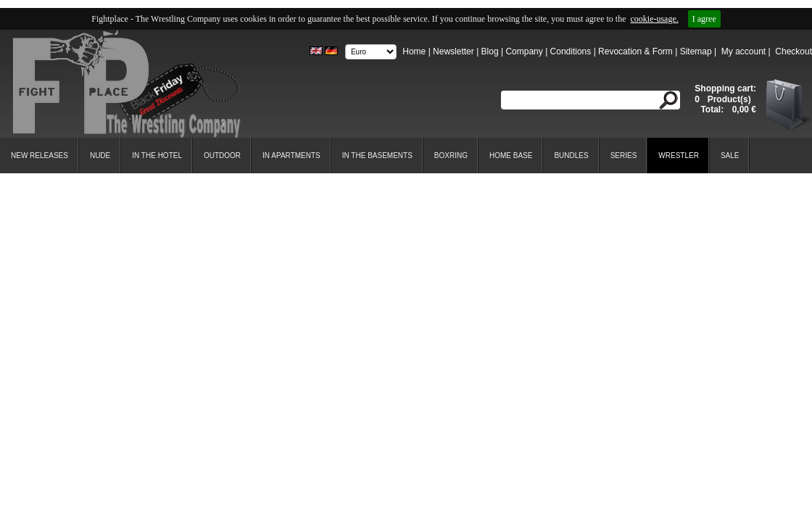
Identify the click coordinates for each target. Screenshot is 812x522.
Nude (100, 156)
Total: (713, 109)
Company (524, 51)
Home (414, 51)
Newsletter (453, 51)
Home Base (511, 156)
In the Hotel (157, 156)
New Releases (40, 156)
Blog (490, 51)
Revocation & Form (635, 51)
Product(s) (728, 99)
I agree (704, 19)
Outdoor (222, 156)
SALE (730, 156)
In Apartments (291, 156)
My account (743, 51)
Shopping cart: (725, 88)
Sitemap (696, 51)
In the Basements (377, 156)
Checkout (794, 51)
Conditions (571, 51)
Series (624, 156)
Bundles (571, 156)
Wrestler (679, 156)
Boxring (451, 156)
